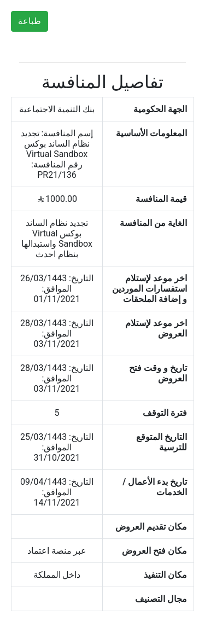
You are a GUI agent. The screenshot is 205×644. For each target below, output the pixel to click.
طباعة (30, 21)
